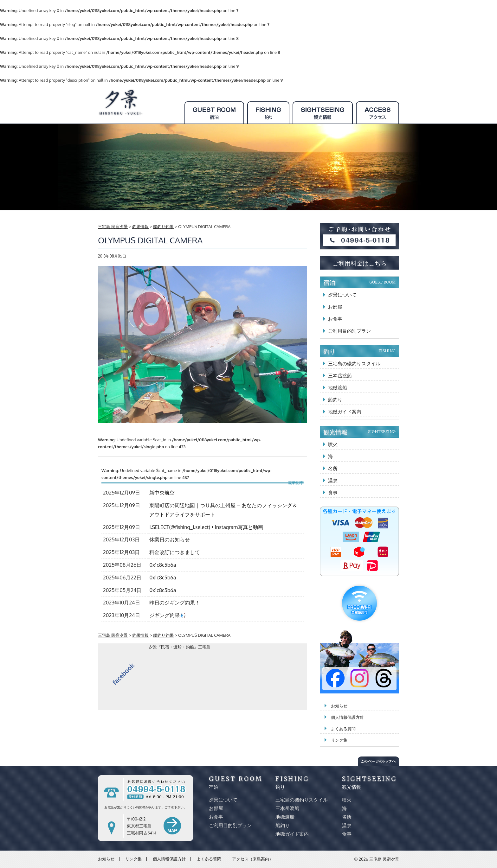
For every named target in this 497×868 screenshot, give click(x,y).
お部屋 (335, 307)
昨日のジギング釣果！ (175, 603)
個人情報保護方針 (347, 717)
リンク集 (339, 740)
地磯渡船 (338, 388)
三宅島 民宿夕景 (384, 859)
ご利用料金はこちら (360, 263)
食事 (333, 492)
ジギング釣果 (167, 615)
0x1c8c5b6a (163, 565)
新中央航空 (162, 493)
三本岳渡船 (340, 376)
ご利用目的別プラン (349, 331)
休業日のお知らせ (170, 539)
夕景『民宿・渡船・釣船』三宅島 (180, 647)
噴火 (333, 444)
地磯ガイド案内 (345, 412)
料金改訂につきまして (175, 552)
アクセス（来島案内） (253, 859)
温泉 (333, 480)
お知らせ (339, 706)
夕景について (342, 295)
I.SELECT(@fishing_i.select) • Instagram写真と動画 (206, 527)
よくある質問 (343, 729)
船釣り (335, 400)
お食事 (335, 319)
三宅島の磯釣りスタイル (354, 364)
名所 (333, 468)
